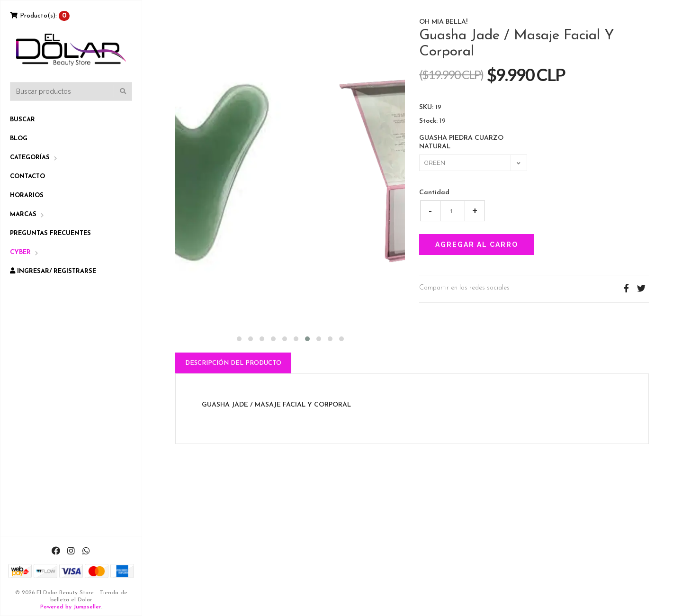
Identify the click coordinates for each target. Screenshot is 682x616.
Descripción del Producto (233, 363)
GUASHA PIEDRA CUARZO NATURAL (461, 142)
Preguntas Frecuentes (50, 233)
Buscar (22, 120)
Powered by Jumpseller (71, 607)
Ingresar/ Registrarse (53, 271)
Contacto (27, 177)
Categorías (30, 158)
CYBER (20, 252)
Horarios (27, 195)
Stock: (428, 121)
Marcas (23, 214)
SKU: (426, 108)
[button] (239, 338)
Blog (19, 139)
